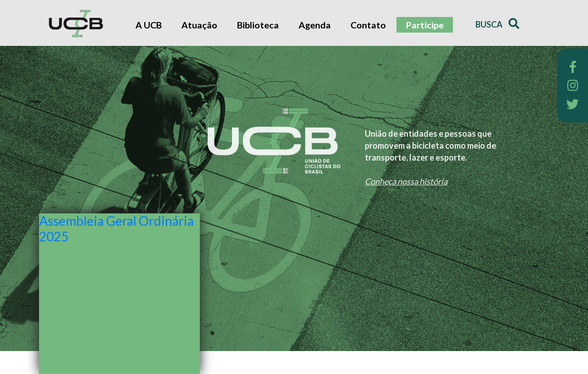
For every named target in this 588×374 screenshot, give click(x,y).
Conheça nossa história (406, 181)
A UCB (149, 25)
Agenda (315, 25)
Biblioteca (258, 25)
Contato (368, 25)
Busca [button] (497, 24)
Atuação (199, 25)
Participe (425, 25)
